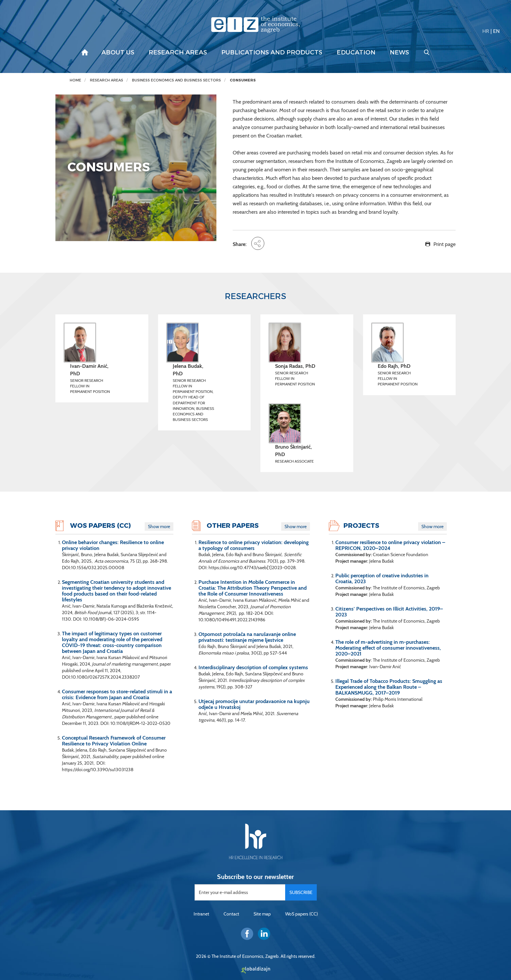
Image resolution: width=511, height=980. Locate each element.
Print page (445, 244)
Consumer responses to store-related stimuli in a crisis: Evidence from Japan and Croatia (117, 695)
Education (356, 52)
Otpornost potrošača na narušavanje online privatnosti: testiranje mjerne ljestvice (247, 637)
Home (75, 80)
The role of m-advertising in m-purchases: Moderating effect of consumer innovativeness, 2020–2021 (388, 648)
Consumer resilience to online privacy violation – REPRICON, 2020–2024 (390, 545)
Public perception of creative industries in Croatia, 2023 (382, 579)
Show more (159, 526)
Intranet (201, 914)
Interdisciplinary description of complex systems (253, 668)
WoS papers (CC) (301, 914)
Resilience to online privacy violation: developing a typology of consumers (254, 545)
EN (496, 31)
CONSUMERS (243, 80)
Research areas (178, 52)
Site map (262, 914)
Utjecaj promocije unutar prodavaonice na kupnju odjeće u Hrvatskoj (254, 704)
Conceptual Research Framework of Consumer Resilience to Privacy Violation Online (114, 741)
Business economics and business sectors (176, 80)
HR (486, 31)
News (399, 52)
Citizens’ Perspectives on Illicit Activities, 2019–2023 (389, 612)
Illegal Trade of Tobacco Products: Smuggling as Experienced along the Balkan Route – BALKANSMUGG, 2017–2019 (389, 687)
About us (118, 52)
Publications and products (272, 52)
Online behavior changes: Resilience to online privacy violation (113, 545)
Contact (231, 914)
